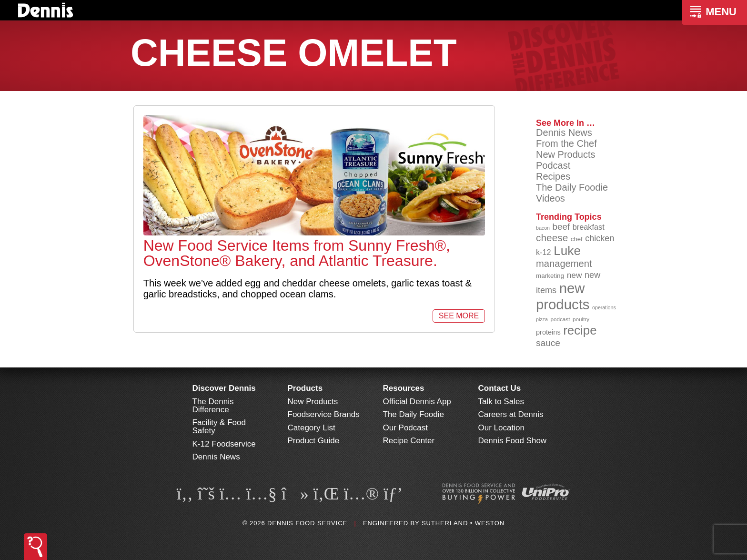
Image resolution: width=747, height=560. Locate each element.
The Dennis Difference (213, 406)
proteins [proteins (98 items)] (548, 332)
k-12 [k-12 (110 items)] (544, 252)
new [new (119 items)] (575, 275)
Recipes (553, 176)
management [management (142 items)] (564, 264)
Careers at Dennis (511, 414)
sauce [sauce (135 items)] (548, 343)
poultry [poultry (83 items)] (581, 319)
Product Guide (314, 441)
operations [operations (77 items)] (604, 307)
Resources (404, 388)
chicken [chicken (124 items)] (600, 238)
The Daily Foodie (572, 187)
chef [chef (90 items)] (577, 239)
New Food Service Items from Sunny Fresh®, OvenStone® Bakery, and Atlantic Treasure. (297, 253)
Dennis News (564, 132)
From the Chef (566, 143)
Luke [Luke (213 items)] (567, 251)
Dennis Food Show (513, 441)
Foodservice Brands (324, 414)
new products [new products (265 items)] (563, 296)
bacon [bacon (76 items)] (543, 228)
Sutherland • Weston (463, 523)
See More (459, 316)
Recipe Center (409, 441)
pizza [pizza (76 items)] (542, 319)
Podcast (553, 165)
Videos (550, 198)
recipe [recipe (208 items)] (580, 330)
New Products (566, 154)
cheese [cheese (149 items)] (552, 238)
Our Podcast (406, 428)
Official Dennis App (417, 402)
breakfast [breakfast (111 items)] (589, 227)
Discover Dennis (224, 388)
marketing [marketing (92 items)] (550, 276)
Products (305, 388)
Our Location (501, 428)
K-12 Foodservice (224, 444)
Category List (312, 428)
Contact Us (500, 388)
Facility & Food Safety (219, 427)
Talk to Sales (501, 402)
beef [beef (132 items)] (561, 227)
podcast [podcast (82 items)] (560, 319)
